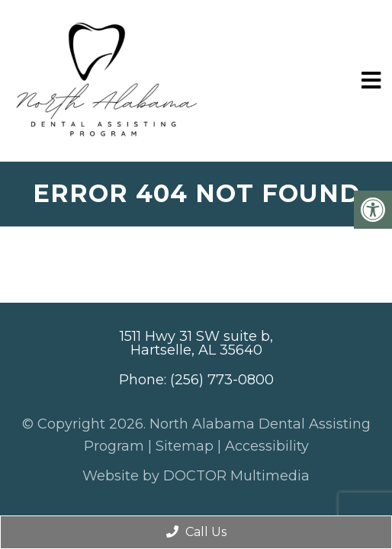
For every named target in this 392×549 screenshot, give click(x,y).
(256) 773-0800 (222, 380)
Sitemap (185, 446)
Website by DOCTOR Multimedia (196, 476)
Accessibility (267, 446)
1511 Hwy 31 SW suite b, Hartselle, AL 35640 (196, 343)
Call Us (196, 532)
